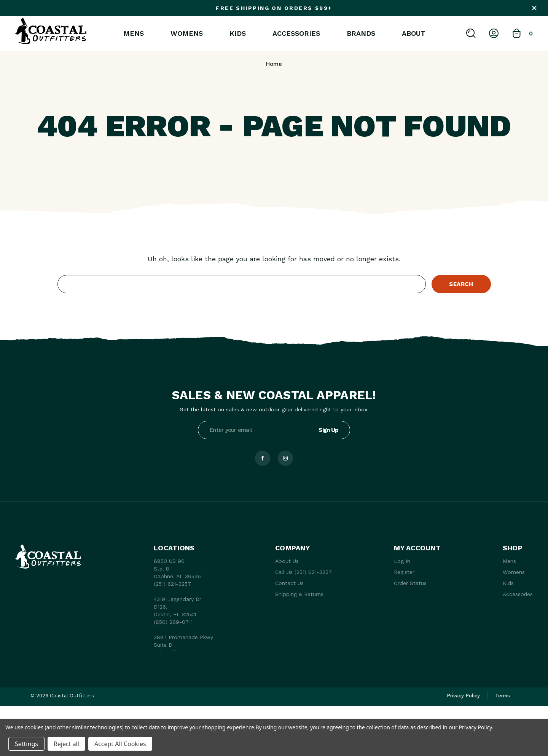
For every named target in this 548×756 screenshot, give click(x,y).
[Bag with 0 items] (522, 33)
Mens (134, 34)
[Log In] (494, 33)
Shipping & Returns (299, 594)
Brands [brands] (361, 34)
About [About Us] (413, 34)
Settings (26, 744)
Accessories (296, 34)
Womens (187, 34)
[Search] (471, 33)
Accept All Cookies (120, 744)
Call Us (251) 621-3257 (303, 572)
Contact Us (289, 583)
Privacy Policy (476, 727)
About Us (287, 561)
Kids (238, 34)
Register (404, 572)
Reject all (66, 744)
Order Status (410, 583)
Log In (402, 561)
